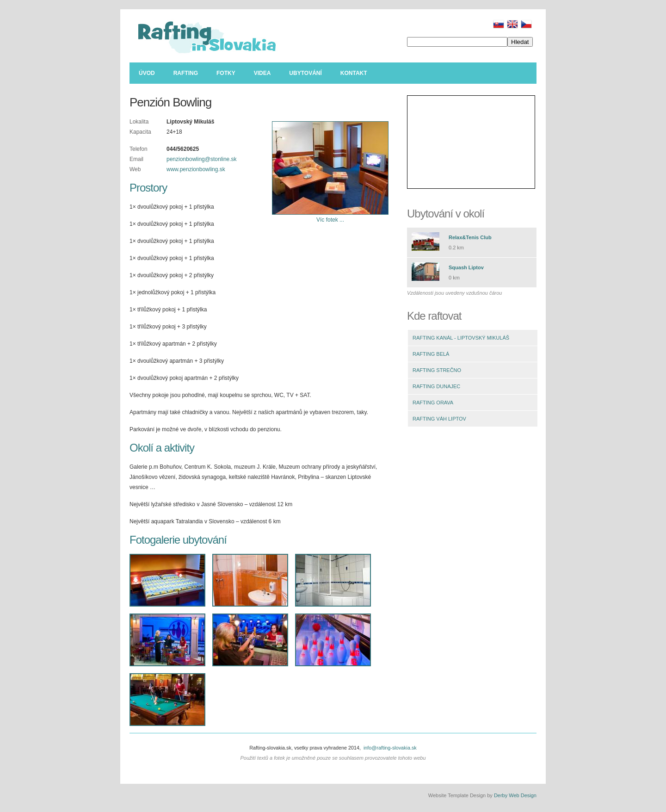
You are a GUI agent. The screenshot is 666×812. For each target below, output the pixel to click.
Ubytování (305, 73)
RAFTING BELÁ (431, 354)
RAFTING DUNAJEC (436, 386)
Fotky (226, 73)
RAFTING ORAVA (433, 403)
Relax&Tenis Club (470, 237)
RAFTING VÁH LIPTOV (439, 419)
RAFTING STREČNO (437, 370)
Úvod (147, 73)
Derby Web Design (515, 795)
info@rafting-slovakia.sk (390, 748)
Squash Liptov (466, 267)
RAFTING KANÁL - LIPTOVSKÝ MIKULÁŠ (461, 338)
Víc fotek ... (330, 220)
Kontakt (354, 73)
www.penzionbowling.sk (196, 169)
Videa (262, 73)
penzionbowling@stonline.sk (202, 159)
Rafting (186, 73)
